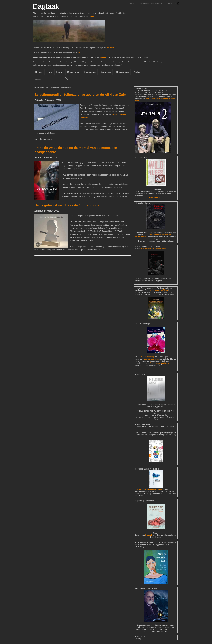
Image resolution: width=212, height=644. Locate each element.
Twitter (91, 16)
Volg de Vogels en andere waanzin (154, 248)
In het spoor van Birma (159, 290)
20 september (122, 72)
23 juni (38, 72)
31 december (73, 72)
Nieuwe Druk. (111, 48)
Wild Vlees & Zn (156, 198)
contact (132, 3)
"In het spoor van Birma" (160, 363)
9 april (59, 72)
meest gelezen (166, 3)
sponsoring (155, 3)
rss (175, 3)
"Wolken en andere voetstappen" (149, 489)
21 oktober (106, 72)
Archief (137, 72)
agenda (139, 3)
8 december (90, 72)
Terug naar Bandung (146, 357)
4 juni (49, 72)
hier (79, 52)
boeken (146, 3)
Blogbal (103, 57)
